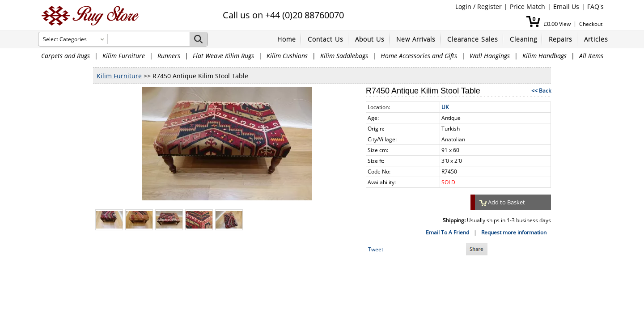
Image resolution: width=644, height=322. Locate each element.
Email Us (566, 6)
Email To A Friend (447, 232)
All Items (591, 56)
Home (287, 39)
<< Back (541, 91)
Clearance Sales (473, 39)
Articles (596, 39)
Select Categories (65, 39)
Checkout (591, 24)
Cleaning (523, 39)
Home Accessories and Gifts (419, 56)
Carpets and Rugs (66, 56)
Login (463, 6)
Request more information (514, 232)
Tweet (376, 249)
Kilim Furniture (124, 56)
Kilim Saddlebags (344, 56)
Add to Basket (502, 202)
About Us (370, 39)
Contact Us (326, 39)
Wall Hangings (490, 56)
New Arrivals (416, 39)
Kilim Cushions (287, 56)
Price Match (527, 6)
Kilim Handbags (544, 56)
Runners (169, 56)
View (565, 24)
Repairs (561, 39)
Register (489, 6)
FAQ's (595, 6)
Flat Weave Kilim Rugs (223, 56)
